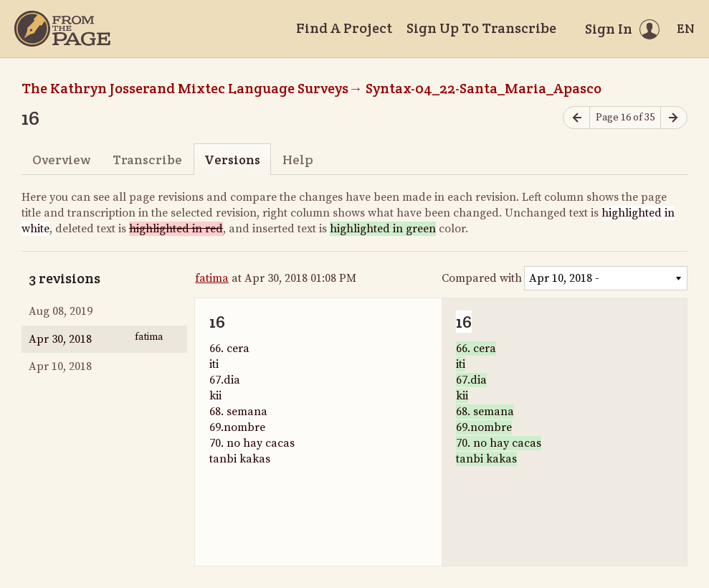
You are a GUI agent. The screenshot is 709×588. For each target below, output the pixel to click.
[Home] (62, 29)
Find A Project (344, 28)
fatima (212, 278)
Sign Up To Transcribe (481, 28)
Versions (232, 160)
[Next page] (674, 118)
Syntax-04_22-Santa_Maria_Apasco (484, 88)
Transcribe (147, 160)
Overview (61, 160)
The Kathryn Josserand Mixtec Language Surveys (185, 88)
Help (298, 160)
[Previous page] (576, 118)
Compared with (482, 278)
